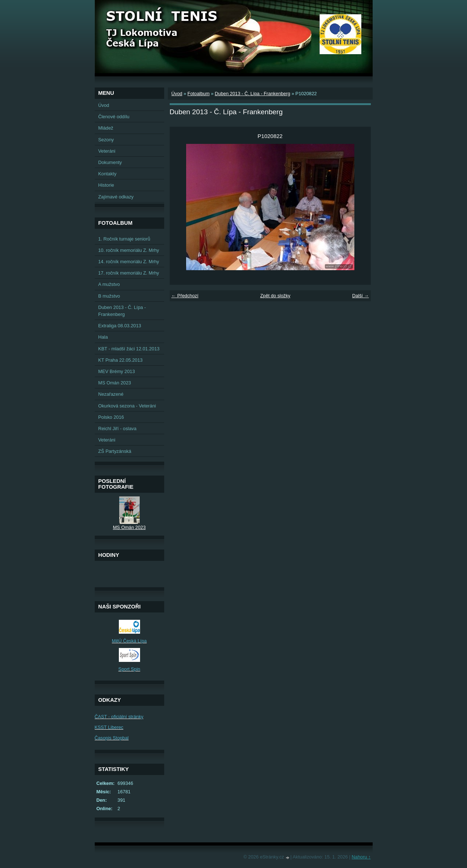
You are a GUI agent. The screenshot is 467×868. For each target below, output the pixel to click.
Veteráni (107, 151)
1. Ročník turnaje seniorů (124, 239)
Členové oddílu (114, 117)
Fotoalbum (199, 94)
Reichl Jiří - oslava (118, 429)
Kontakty (108, 174)
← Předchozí (185, 296)
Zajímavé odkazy (116, 197)
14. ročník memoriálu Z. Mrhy (129, 262)
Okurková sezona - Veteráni (127, 406)
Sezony (106, 140)
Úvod (177, 94)
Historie (106, 185)
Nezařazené (111, 394)
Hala (103, 337)
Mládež (106, 128)
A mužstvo (109, 284)
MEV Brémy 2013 (117, 371)
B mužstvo (109, 296)
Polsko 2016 (111, 417)
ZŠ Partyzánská (115, 451)
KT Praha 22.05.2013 (120, 360)
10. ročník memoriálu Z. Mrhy (129, 250)
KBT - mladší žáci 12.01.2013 (129, 349)
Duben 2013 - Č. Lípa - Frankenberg (252, 94)
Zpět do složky (275, 296)
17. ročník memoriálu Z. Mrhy (129, 273)
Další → (361, 296)
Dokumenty (110, 162)
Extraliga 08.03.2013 (120, 326)
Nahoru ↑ (361, 857)
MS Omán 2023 (115, 383)
